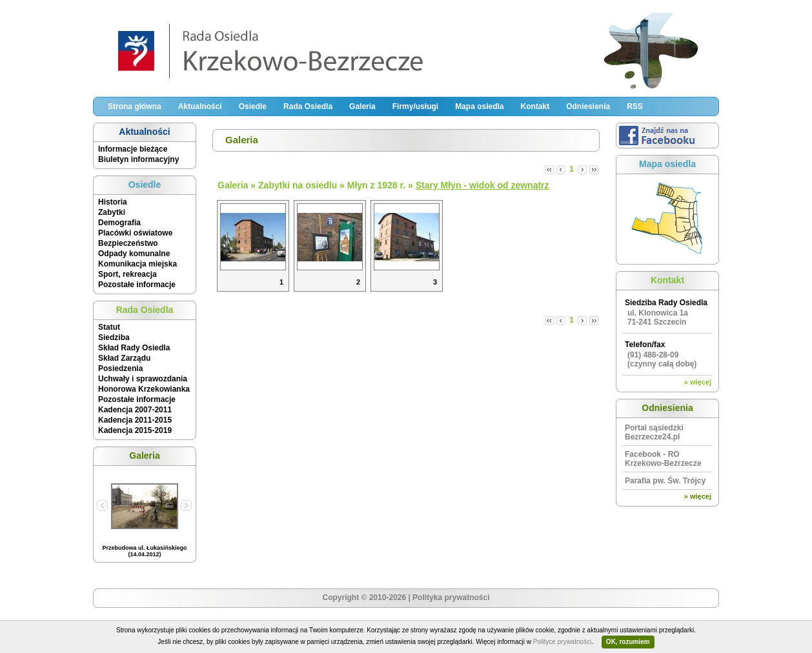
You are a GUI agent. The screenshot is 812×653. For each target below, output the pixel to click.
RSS (635, 106)
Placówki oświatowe (135, 233)
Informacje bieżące (133, 149)
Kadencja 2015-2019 (135, 430)
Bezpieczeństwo (128, 243)
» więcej (698, 382)
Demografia (119, 223)
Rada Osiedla (308, 106)
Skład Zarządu (124, 358)
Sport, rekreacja (127, 274)
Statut (109, 327)
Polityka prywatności (451, 598)
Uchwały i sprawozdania (143, 379)
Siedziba (114, 337)
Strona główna (135, 106)
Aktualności (200, 106)
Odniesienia (588, 106)
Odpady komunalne (134, 254)
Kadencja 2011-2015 (135, 420)
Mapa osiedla (479, 106)
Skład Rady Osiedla (134, 348)
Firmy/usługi (415, 106)
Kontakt (535, 106)
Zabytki (112, 212)
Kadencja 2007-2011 (135, 410)
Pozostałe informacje (137, 285)
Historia (113, 202)
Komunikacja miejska (137, 264)
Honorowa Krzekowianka (144, 389)
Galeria (362, 106)
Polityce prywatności (563, 642)
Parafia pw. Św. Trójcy (665, 481)
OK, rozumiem (628, 642)
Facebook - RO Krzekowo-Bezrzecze (663, 459)
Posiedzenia (120, 368)
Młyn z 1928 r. (376, 185)
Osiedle (253, 106)
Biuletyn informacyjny (138, 159)
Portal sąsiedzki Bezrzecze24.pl (654, 432)
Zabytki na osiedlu (298, 185)
